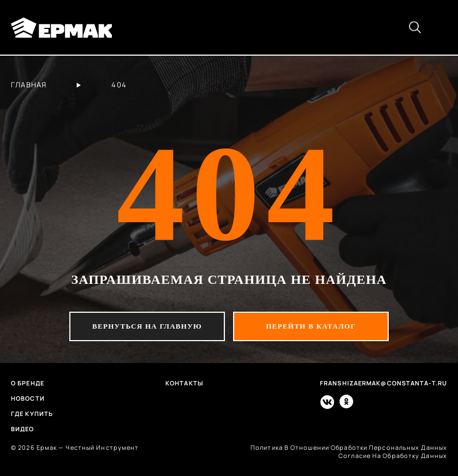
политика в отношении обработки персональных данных (349, 447)
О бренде (28, 383)
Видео (23, 429)
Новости (28, 398)
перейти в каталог (311, 326)
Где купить (32, 413)
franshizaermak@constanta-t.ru (383, 383)
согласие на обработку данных (393, 456)
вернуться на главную (147, 326)
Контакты (185, 383)
